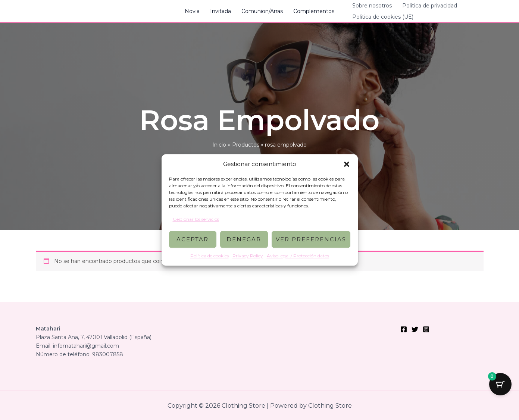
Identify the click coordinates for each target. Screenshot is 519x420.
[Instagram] (426, 329)
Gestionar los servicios (196, 219)
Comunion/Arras (262, 11)
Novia (192, 11)
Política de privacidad (430, 6)
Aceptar (193, 239)
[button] (347, 164)
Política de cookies (210, 256)
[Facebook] (404, 329)
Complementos (314, 11)
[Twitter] (415, 329)
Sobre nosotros (372, 6)
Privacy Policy (248, 256)
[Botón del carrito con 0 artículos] (500, 384)
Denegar (244, 239)
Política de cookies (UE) (383, 17)
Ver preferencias (311, 239)
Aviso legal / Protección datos (298, 256)
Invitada (221, 11)
